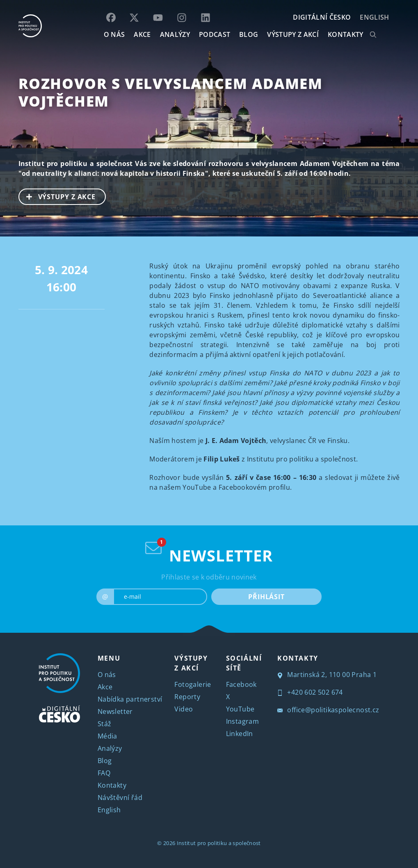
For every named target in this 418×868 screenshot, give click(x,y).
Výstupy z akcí (293, 34)
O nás (107, 675)
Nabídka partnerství (130, 699)
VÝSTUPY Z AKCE (58, 196)
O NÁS (114, 34)
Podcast (215, 34)
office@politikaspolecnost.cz (328, 710)
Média (107, 736)
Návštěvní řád (120, 798)
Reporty (187, 697)
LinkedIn (240, 734)
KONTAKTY (346, 34)
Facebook (241, 684)
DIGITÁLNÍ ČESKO (322, 17)
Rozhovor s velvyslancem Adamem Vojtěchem (171, 92)
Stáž (105, 724)
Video (184, 709)
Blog (105, 761)
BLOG (249, 34)
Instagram (243, 721)
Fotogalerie (193, 684)
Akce (105, 687)
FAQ (104, 773)
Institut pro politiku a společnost (219, 843)
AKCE (142, 34)
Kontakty (112, 785)
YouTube (240, 709)
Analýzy (175, 34)
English (374, 17)
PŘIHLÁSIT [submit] (266, 597)
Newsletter (115, 711)
